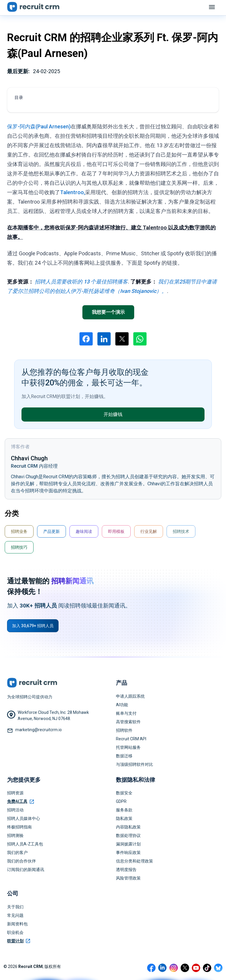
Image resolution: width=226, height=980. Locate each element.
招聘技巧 (19, 547)
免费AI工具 (20, 801)
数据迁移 (124, 756)
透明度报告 (126, 870)
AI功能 (122, 705)
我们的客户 (17, 853)
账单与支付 (126, 713)
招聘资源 (15, 793)
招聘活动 (15, 810)
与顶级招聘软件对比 (134, 764)
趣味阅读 (84, 531)
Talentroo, (73, 192)
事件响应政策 (128, 853)
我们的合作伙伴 (21, 861)
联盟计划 (19, 941)
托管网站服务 (128, 747)
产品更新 (51, 531)
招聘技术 (181, 531)
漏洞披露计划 (128, 844)
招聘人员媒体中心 (24, 818)
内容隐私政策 (128, 827)
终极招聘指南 (19, 827)
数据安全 (124, 793)
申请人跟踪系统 (130, 696)
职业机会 (15, 932)
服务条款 (124, 810)
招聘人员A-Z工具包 (25, 844)
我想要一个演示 (108, 312)
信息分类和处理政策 (134, 861)
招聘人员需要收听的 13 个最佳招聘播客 (81, 282)
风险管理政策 (128, 878)
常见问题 (15, 915)
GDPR (121, 801)
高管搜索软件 (128, 722)
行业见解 (149, 531)
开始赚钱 (113, 414)
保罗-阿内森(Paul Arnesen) (39, 126)
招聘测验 (15, 835)
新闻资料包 (17, 924)
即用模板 (116, 531)
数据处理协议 (128, 835)
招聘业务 (19, 531)
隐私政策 (124, 818)
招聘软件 (124, 730)
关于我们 (15, 907)
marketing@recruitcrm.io (39, 730)
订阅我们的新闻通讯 (26, 870)
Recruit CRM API (131, 739)
